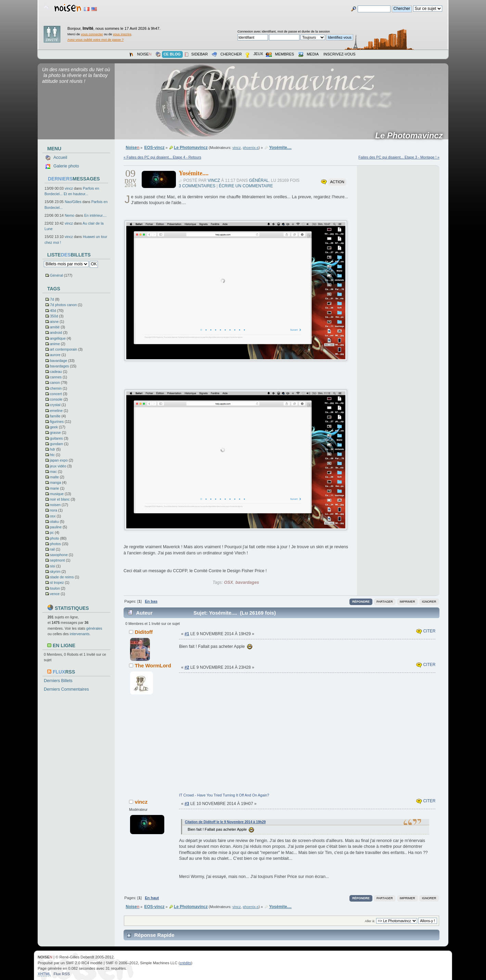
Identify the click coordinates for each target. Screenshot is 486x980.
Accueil (60, 158)
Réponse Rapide (154, 935)
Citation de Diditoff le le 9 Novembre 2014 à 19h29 (225, 822)
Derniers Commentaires (66, 689)
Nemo (69, 215)
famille (55, 416)
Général (56, 275)
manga (55, 482)
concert (56, 394)
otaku (54, 522)
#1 (187, 634)
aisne (54, 322)
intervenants (80, 634)
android (56, 332)
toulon (55, 588)
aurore (55, 355)
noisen (55, 505)
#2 (187, 667)
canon (55, 382)
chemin (56, 388)
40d (53, 311)
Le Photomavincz (411, 136)
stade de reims (62, 577)
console (56, 399)
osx (53, 516)
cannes (56, 377)
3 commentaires (197, 186)
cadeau (56, 372)
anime (55, 344)
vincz (69, 188)
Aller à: (370, 921)
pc (52, 532)
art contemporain (64, 349)
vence (55, 594)
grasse (55, 432)
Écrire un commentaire (246, 186)
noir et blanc (60, 499)
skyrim (55, 571)
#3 (187, 804)
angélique (58, 338)
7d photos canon (63, 305)
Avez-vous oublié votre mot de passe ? (95, 40)
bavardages (59, 366)
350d (54, 316)
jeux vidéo (58, 466)
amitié (55, 327)
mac (53, 472)
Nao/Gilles (73, 202)
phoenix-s (251, 148)
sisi (53, 566)
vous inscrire (122, 34)
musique (57, 494)
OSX (228, 582)
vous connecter (92, 34)
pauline (56, 527)
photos (55, 544)
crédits (185, 963)
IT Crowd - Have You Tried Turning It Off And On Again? (224, 795)
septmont (57, 560)
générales (94, 628)
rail (52, 549)
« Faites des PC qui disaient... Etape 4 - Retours (162, 157)
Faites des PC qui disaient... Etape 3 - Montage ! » (399, 157)
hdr (53, 449)
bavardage (59, 361)
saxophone (59, 555)
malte (54, 477)
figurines (57, 422)
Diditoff (144, 632)
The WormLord (153, 665)
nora (54, 510)
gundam (56, 444)
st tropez (57, 582)
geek (54, 427)
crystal (55, 405)
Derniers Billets (58, 681)
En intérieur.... (95, 215)
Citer (426, 631)
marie (55, 488)
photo (55, 538)
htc (52, 455)
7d (52, 299)
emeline (56, 411)
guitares (56, 438)
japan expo (59, 460)
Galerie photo (66, 166)
